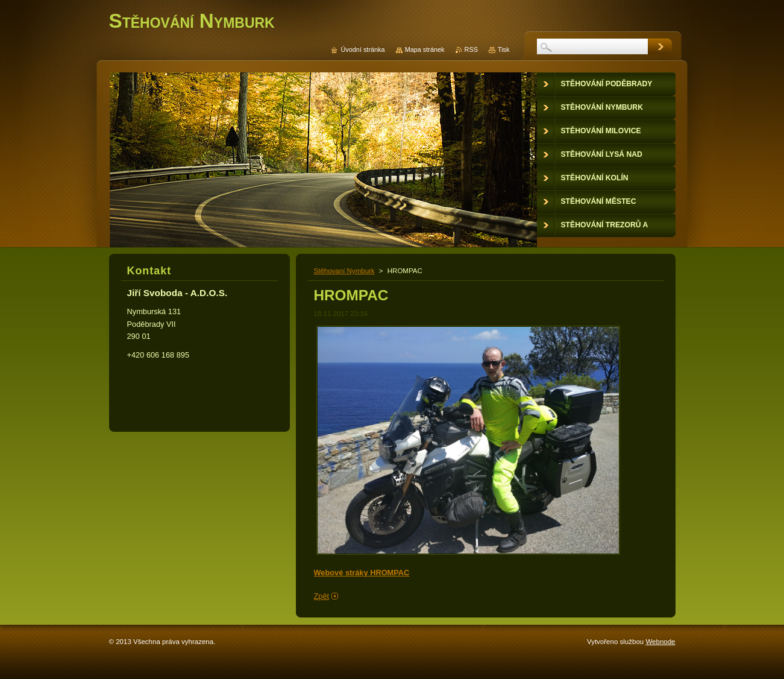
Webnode (660, 642)
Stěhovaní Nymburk (344, 271)
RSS (471, 49)
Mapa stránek (425, 49)
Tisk (504, 49)
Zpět (322, 596)
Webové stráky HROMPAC (362, 573)
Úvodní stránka (362, 49)
